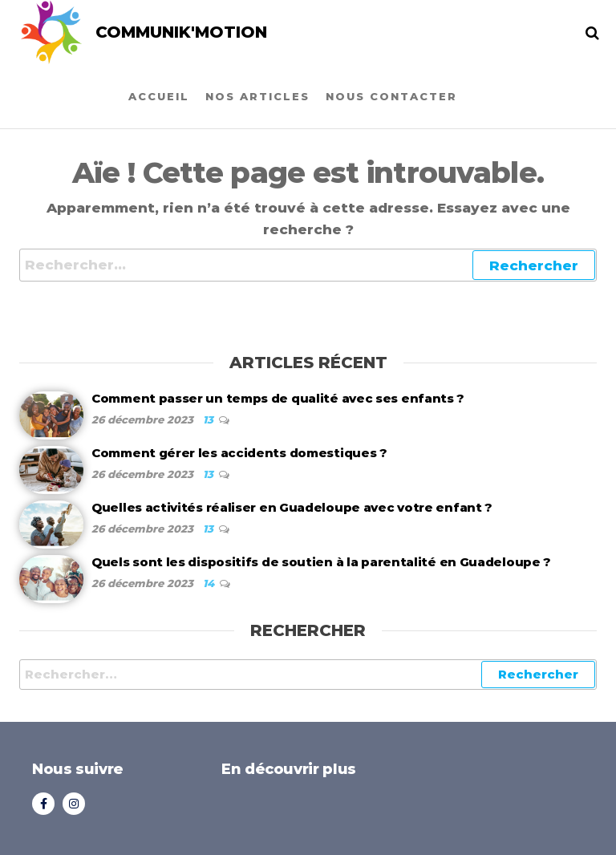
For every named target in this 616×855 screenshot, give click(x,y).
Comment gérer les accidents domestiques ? (239, 453)
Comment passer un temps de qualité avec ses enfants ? (278, 398)
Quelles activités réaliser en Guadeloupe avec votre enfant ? (292, 507)
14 (210, 583)
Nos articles (257, 96)
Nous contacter (391, 96)
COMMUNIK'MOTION (181, 32)
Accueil (159, 96)
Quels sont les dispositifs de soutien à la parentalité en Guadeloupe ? (321, 562)
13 (210, 419)
